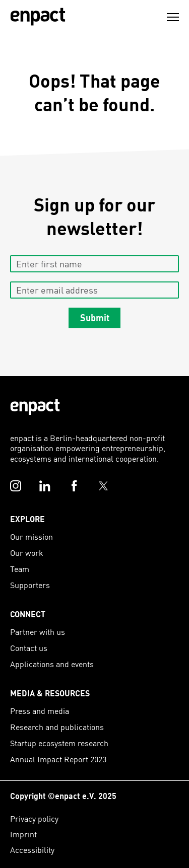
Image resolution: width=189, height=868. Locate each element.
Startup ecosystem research (59, 743)
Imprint (23, 834)
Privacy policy (34, 818)
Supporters (30, 585)
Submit (95, 317)
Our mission (31, 536)
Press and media (40, 711)
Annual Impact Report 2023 (58, 759)
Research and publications (57, 727)
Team (20, 569)
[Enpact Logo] (35, 407)
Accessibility (32, 850)
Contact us (29, 648)
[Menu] (173, 17)
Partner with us (38, 632)
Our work (27, 553)
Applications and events (52, 664)
